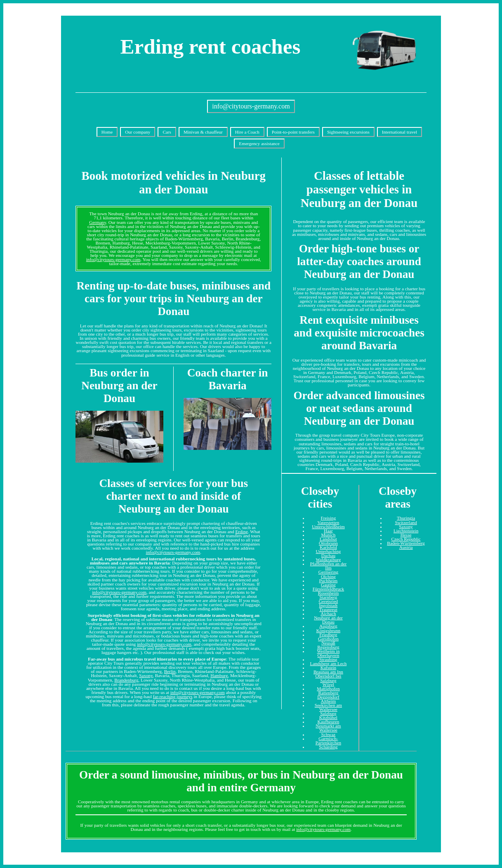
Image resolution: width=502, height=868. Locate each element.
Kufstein (329, 668)
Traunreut (328, 609)
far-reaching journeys (173, 696)
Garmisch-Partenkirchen (328, 741)
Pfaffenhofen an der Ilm (329, 566)
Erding (241, 532)
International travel (399, 132)
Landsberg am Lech (329, 663)
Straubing (328, 659)
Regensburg (328, 647)
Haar (328, 531)
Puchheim (329, 581)
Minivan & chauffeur (203, 132)
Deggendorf (328, 697)
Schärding (328, 747)
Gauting (328, 585)
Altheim (329, 701)
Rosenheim (328, 593)
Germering (328, 572)
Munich (329, 535)
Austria (406, 547)
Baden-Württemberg (406, 543)
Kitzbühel (328, 717)
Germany (98, 222)
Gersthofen (328, 639)
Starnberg (328, 597)
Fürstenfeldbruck (328, 589)
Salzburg (328, 713)
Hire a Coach (247, 132)
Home (107, 132)
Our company (138, 132)
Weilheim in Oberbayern (329, 653)
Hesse (406, 535)
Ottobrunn (328, 543)
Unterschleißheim (328, 527)
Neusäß (328, 643)
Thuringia (406, 518)
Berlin (170, 671)
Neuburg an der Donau (328, 620)
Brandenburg (126, 680)
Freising (329, 518)
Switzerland (406, 522)
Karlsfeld (328, 547)
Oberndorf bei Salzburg (328, 678)
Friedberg (328, 635)
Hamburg (219, 675)
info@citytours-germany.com (251, 106)
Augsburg (328, 626)
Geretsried (329, 601)
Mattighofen (328, 689)
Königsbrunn (328, 630)
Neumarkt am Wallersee (328, 728)
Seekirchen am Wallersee (328, 707)
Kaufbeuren (329, 722)
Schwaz (329, 734)
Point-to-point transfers (293, 132)
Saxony (146, 675)
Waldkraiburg (328, 560)
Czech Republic (406, 539)
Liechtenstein (406, 531)
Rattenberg (328, 693)
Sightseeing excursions (348, 132)
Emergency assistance (259, 143)
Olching (328, 576)
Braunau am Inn (328, 672)
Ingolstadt (329, 605)
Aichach (328, 614)
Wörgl (328, 685)
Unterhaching (328, 551)
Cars (167, 132)
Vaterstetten (329, 522)
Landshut (328, 539)
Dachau (328, 555)
